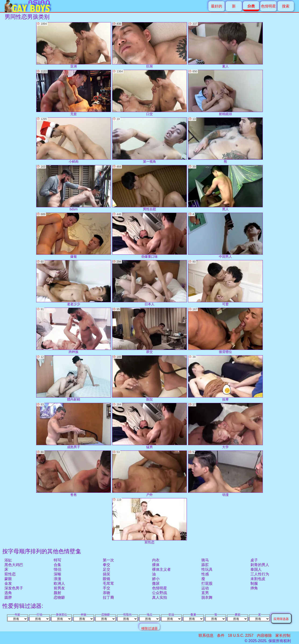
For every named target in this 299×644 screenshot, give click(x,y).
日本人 (149, 283)
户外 (149, 473)
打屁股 (207, 583)
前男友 (59, 588)
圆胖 (8, 597)
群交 (149, 331)
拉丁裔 (108, 597)
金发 (8, 583)
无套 (74, 93)
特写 (57, 560)
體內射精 (74, 378)
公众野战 (160, 593)
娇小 (156, 579)
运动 (205, 588)
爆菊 (74, 236)
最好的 (217, 6)
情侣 (57, 569)
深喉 (57, 574)
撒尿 (156, 583)
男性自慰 (149, 188)
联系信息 (206, 635)
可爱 (225, 283)
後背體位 (225, 331)
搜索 (286, 6)
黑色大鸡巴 (14, 565)
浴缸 (8, 560)
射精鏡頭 (225, 93)
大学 (225, 426)
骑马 (205, 560)
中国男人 (225, 236)
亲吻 (107, 593)
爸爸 (74, 473)
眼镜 (107, 579)
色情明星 (268, 6)
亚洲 (74, 45)
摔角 (254, 588)
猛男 (149, 426)
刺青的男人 (260, 565)
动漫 (225, 473)
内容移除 (264, 635)
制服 (254, 583)
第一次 (108, 560)
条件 (221, 635)
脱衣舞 (207, 597)
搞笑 (107, 574)
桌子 (254, 560)
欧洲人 (59, 583)
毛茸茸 (108, 583)
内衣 (156, 560)
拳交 (107, 565)
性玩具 (207, 569)
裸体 (156, 565)
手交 (107, 588)
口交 (149, 93)
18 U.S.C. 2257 (241, 635)
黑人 (225, 188)
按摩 (225, 378)
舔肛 (205, 565)
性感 (205, 574)
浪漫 (57, 579)
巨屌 (149, 45)
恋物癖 (59, 597)
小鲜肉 (74, 140)
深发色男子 (14, 588)
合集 (57, 565)
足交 (107, 569)
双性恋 (10, 574)
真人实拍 (160, 597)
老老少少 (74, 283)
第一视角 (149, 140)
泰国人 (256, 569)
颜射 (57, 593)
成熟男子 (74, 426)
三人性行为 (260, 574)
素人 (225, 45)
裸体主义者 (161, 569)
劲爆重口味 (149, 236)
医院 (149, 378)
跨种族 (74, 331)
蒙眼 (8, 579)
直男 (205, 593)
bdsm (74, 188)
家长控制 (283, 635)
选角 (8, 593)
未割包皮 (258, 579)
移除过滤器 (149, 628)
